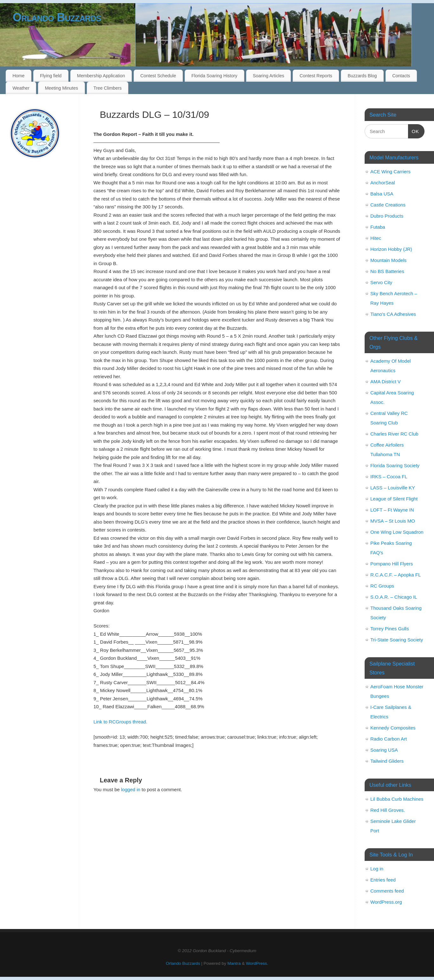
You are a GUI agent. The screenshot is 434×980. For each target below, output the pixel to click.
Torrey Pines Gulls (390, 629)
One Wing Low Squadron (397, 532)
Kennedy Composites (393, 728)
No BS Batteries (387, 271)
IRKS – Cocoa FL (389, 477)
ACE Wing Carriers (390, 172)
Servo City (381, 282)
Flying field (51, 76)
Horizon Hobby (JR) (391, 249)
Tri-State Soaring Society (397, 640)
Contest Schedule (158, 76)
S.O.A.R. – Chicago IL (394, 597)
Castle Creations (388, 205)
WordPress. (257, 963)
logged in (131, 789)
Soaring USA (384, 750)
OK (414, 130)
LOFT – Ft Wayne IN (392, 510)
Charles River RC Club (394, 434)
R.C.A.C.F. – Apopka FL (396, 575)
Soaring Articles (268, 76)
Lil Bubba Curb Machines (397, 799)
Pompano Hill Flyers (392, 564)
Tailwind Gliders (387, 761)
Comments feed (387, 891)
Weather (21, 88)
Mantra (234, 963)
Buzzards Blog (362, 76)
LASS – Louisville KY (393, 488)
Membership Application (101, 76)
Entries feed (383, 880)
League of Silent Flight (394, 499)
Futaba (378, 227)
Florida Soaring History (214, 76)
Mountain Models (388, 260)
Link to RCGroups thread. (120, 722)
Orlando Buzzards (57, 17)
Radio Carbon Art (389, 739)
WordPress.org (386, 902)
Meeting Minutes (62, 88)
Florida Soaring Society (395, 465)
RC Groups (382, 586)
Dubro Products (387, 216)
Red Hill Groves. (388, 810)
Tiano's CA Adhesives (393, 314)
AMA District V (386, 382)
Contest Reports (316, 76)
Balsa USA (382, 194)
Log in (377, 869)
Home (18, 76)
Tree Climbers (108, 88)
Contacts (401, 76)
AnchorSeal (383, 183)
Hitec (376, 238)
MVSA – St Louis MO (393, 521)
